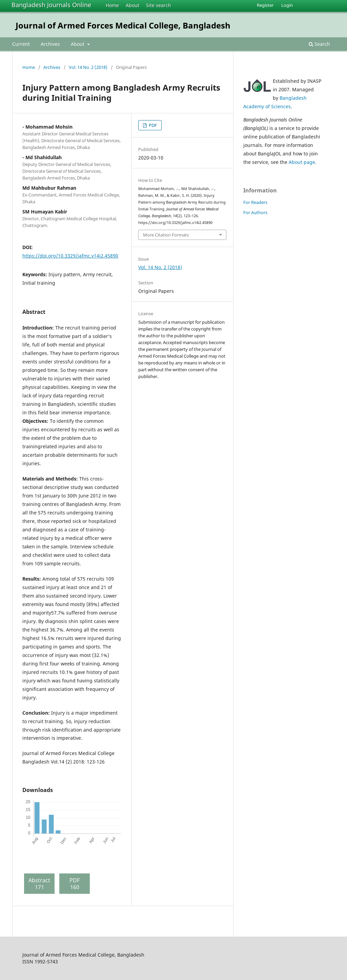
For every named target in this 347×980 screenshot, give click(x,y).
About (132, 5)
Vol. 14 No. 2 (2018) (88, 67)
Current (21, 44)
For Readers (255, 202)
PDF (152, 125)
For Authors (255, 212)
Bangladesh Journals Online (51, 5)
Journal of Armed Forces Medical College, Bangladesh (123, 25)
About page (302, 162)
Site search (159, 5)
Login (287, 5)
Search (319, 44)
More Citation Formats (166, 235)
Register (265, 5)
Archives (50, 44)
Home (112, 5)
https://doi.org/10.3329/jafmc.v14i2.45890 (70, 256)
